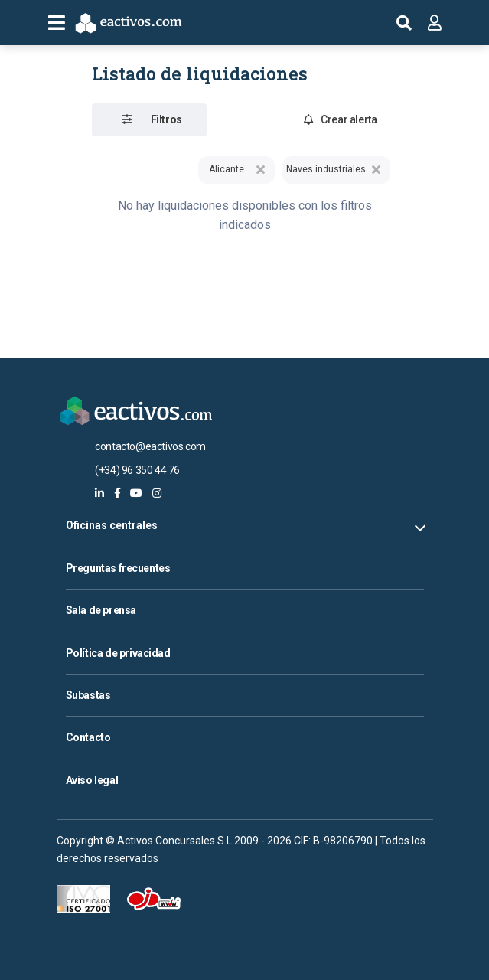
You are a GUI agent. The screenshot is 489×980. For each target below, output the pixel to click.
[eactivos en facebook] (117, 493)
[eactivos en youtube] (136, 493)
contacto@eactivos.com (150, 446)
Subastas (88, 695)
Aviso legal (92, 780)
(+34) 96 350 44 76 (137, 470)
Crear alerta (341, 119)
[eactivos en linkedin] (99, 493)
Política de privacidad (118, 653)
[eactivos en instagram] (157, 493)
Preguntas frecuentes (118, 568)
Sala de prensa (101, 610)
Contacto (88, 737)
